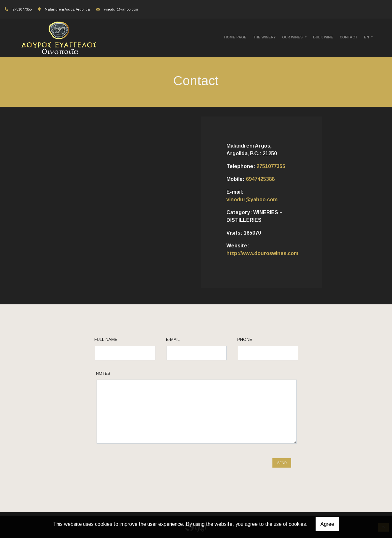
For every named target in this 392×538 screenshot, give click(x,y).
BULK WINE (323, 37)
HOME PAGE (235, 37)
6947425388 (260, 179)
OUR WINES (293, 37)
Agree (327, 524)
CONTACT (349, 37)
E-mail (173, 339)
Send (282, 463)
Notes (103, 373)
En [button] (367, 37)
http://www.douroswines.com (262, 253)
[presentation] (145, 466)
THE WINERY (264, 37)
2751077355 (271, 166)
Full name (106, 339)
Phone (245, 339)
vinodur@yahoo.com (121, 9)
